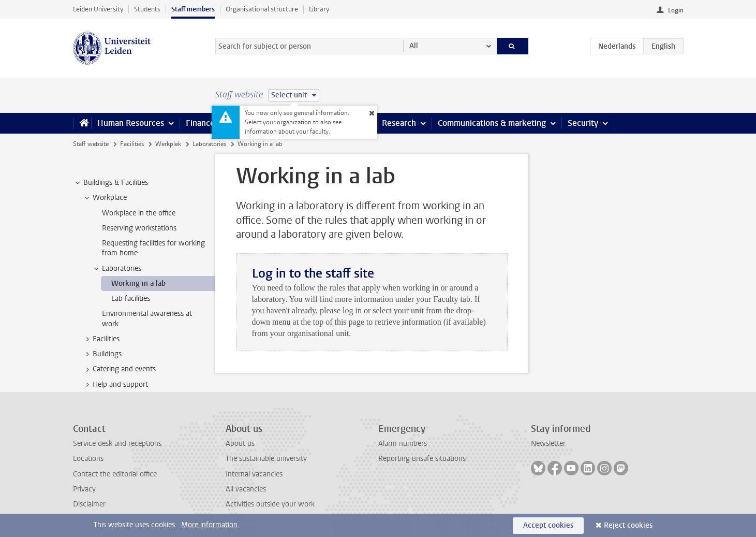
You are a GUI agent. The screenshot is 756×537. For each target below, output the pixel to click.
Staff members (193, 9)
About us (240, 444)
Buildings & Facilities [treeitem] (111, 183)
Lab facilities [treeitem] (131, 299)
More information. (210, 525)
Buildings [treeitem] (102, 354)
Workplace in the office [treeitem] (139, 213)
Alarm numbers (403, 444)
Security (583, 123)
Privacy (84, 489)
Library (319, 9)
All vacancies (246, 489)
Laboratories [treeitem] (117, 269)
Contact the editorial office (115, 474)
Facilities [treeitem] (101, 339)
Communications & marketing (492, 123)
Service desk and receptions (117, 444)
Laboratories (209, 144)
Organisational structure (262, 9)
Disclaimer (89, 504)
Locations (88, 459)
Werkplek (168, 144)
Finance (200, 123)
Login (676, 10)
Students (147, 9)
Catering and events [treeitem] (119, 369)
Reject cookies (628, 525)
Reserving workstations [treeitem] (139, 228)
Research (399, 123)
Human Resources (131, 123)
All (414, 46)
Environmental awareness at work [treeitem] (147, 318)
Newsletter (548, 444)
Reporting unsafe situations (422, 459)
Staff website (91, 144)
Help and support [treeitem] (115, 385)
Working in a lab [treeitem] (138, 284)
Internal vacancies (254, 474)
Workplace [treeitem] (105, 198)
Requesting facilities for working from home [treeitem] (153, 248)
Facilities (132, 144)
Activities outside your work (270, 504)
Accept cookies (548, 525)
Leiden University (98, 9)
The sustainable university (266, 459)
